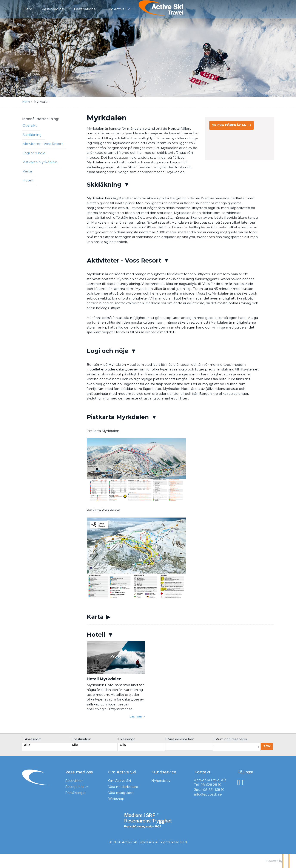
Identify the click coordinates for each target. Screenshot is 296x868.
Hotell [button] (28, 180)
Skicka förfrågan (230, 125)
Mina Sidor (260, 9)
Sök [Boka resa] (267, 746)
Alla (46, 745)
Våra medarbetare (123, 787)
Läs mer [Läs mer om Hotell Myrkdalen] (136, 716)
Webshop (116, 799)
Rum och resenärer (230, 739)
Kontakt (235, 9)
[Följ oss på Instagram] (245, 782)
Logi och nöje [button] (34, 153)
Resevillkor (74, 781)
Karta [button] (27, 171)
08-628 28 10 (211, 785)
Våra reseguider (121, 793)
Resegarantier (77, 787)
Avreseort (32, 739)
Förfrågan (210, 9)
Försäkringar (75, 793)
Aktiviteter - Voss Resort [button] (43, 144)
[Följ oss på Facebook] (240, 782)
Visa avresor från (180, 739)
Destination (81, 739)
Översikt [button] (30, 125)
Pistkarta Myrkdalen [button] (40, 162)
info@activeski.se (208, 794)
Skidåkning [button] (32, 135)
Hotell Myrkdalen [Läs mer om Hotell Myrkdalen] (104, 679)
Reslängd (126, 739)
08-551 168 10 (214, 790)
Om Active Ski (119, 781)
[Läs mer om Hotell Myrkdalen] (116, 680)
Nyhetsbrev (161, 781)
